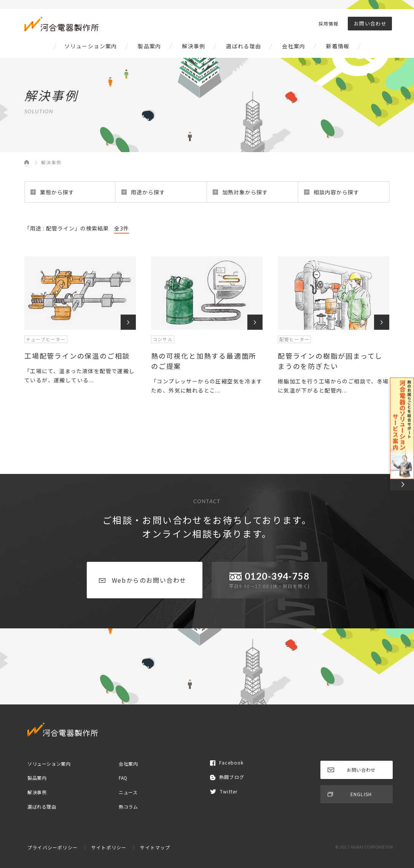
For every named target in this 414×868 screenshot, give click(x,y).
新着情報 (338, 46)
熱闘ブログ (227, 777)
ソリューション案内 (91, 46)
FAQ (123, 778)
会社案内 (294, 46)
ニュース (128, 792)
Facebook (227, 762)
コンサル (163, 339)
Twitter (224, 791)
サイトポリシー (109, 847)
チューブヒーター (46, 339)
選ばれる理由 (244, 46)
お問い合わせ (370, 23)
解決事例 (194, 46)
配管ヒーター (294, 339)
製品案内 (150, 46)
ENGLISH (350, 794)
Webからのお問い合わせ (143, 580)
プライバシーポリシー (53, 847)
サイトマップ (155, 847)
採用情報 (328, 23)
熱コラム (128, 806)
